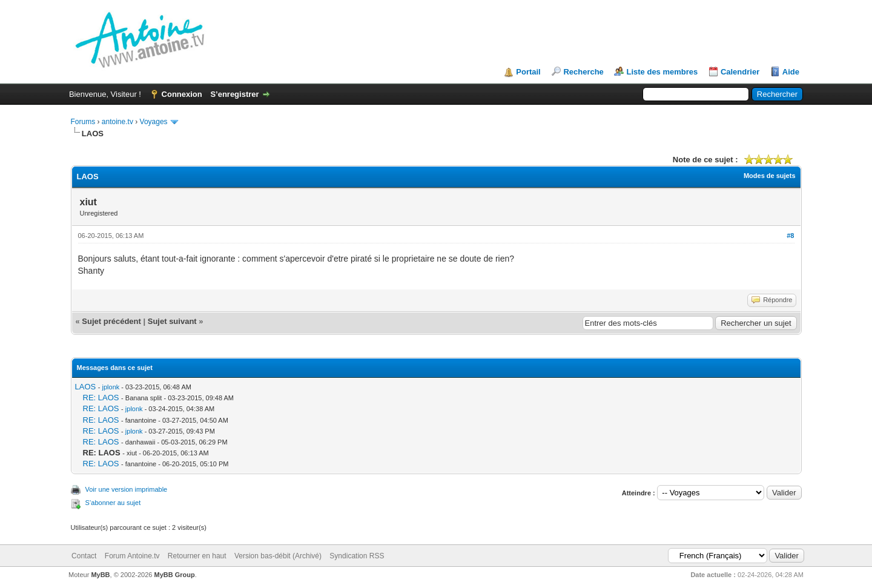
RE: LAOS (101, 398)
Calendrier (740, 72)
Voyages (154, 122)
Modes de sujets (770, 176)
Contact (84, 556)
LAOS (86, 387)
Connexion (182, 94)
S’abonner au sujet (113, 503)
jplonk (111, 387)
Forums (83, 122)
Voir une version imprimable (127, 489)
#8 (790, 236)
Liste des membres (662, 72)
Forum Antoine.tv (132, 556)
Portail (528, 72)
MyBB (100, 575)
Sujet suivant (172, 321)
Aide (791, 72)
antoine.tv (117, 122)
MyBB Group (175, 575)
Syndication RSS (357, 556)
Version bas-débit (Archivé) (278, 556)
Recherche (583, 72)
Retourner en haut (197, 556)
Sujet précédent (111, 321)
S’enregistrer (234, 94)
